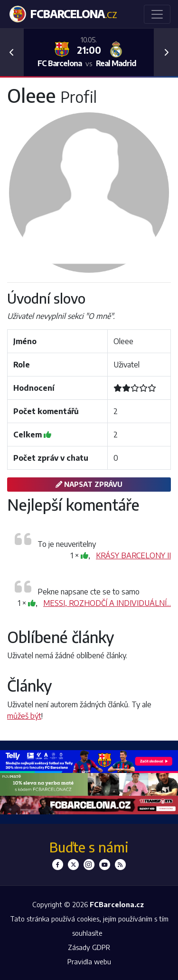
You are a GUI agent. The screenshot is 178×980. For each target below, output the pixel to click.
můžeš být (24, 716)
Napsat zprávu (89, 484)
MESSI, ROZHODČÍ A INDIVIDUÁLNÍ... (107, 603)
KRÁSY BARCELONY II (133, 555)
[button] (12, 52)
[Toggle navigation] (157, 14)
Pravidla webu (89, 961)
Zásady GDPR (89, 947)
